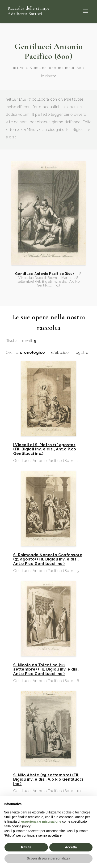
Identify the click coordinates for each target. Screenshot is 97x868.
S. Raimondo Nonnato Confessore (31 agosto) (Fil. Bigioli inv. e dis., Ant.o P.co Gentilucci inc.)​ (48, 559)
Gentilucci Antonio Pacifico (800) (44, 274)
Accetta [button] (71, 847)
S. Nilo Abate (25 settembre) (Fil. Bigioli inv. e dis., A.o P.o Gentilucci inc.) (48, 780)
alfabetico (60, 353)
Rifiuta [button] (26, 847)
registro (82, 353)
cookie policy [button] (21, 826)
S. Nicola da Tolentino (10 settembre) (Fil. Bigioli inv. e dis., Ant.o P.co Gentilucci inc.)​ (46, 669)
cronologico (32, 353)
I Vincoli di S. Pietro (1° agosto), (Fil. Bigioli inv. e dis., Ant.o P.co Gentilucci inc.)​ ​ (45, 449)
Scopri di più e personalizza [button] (48, 858)
